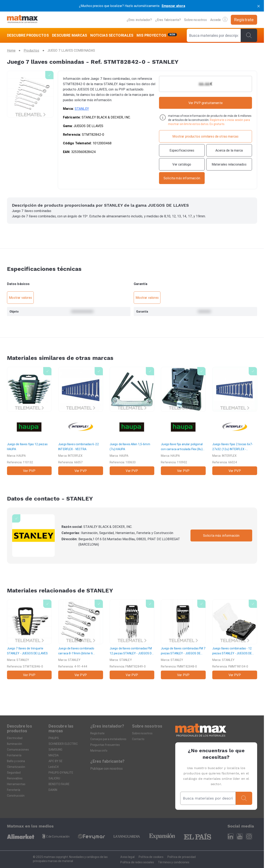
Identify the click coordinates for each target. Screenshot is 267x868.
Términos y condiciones (174, 862)
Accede (219, 19)
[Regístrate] (244, 20)
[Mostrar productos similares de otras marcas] (205, 136)
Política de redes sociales (137, 862)
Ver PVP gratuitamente (205, 103)
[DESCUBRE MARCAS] (70, 35)
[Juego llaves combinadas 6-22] (81, 421)
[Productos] (31, 50)
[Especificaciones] (182, 150)
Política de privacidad (182, 857)
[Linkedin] (230, 836)
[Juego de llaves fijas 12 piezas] (29, 421)
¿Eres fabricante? (168, 20)
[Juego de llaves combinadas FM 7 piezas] (183, 639)
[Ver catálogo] (182, 164)
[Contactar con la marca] (182, 178)
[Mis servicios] (157, 35)
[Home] (22, 20)
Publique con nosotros (106, 768)
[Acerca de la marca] (229, 150)
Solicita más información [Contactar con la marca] (221, 535)
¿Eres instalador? (139, 20)
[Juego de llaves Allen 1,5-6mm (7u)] (132, 421)
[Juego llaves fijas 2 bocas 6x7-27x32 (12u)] (235, 421)
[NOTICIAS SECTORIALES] (112, 35)
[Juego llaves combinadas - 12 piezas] (235, 639)
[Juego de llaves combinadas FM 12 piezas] (132, 639)
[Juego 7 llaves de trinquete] (29, 639)
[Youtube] (240, 836)
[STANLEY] (33, 536)
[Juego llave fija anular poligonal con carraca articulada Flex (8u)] (183, 421)
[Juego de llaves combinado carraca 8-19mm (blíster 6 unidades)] (81, 639)
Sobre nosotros (195, 20)
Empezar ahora (173, 6)
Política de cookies (151, 857)
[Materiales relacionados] (229, 164)
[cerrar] (259, 6)
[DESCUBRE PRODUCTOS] (29, 35)
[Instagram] (249, 836)
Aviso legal (127, 857)
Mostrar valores (20, 298)
